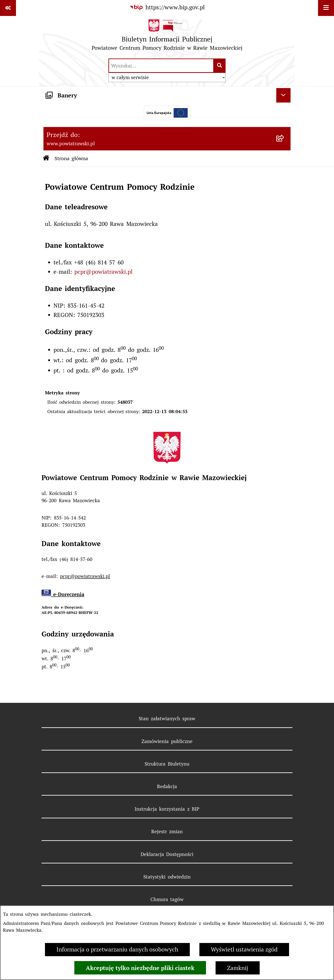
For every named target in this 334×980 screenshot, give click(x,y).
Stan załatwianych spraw (167, 719)
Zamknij (238, 968)
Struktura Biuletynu (167, 764)
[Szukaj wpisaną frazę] (220, 66)
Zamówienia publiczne (167, 741)
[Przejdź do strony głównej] (167, 37)
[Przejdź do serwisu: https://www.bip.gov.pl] (167, 8)
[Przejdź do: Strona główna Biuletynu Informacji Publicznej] (46, 159)
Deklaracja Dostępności (167, 854)
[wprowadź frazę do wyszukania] (161, 66)
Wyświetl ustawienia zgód (244, 949)
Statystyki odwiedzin (167, 877)
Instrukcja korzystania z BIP (167, 809)
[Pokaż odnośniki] (8, 8)
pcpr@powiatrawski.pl (103, 272)
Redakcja (167, 786)
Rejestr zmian (167, 832)
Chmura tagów (167, 899)
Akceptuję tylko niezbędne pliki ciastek (140, 968)
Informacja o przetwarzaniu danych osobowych (117, 949)
